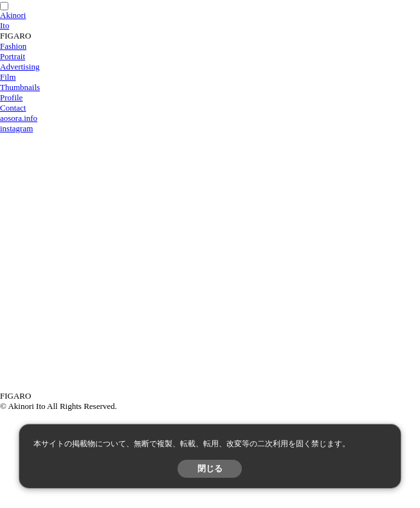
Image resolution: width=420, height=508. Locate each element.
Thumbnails (20, 87)
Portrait (13, 56)
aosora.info (19, 118)
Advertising (20, 67)
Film (8, 77)
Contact (13, 108)
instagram (16, 128)
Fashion (13, 46)
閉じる (210, 468)
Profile (11, 97)
